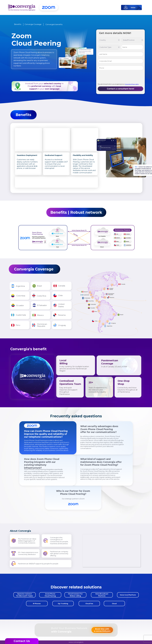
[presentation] (116, 77)
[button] (18, 24)
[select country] (109, 40)
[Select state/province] (132, 40)
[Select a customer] (109, 47)
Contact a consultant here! (120, 89)
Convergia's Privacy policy (132, 84)
